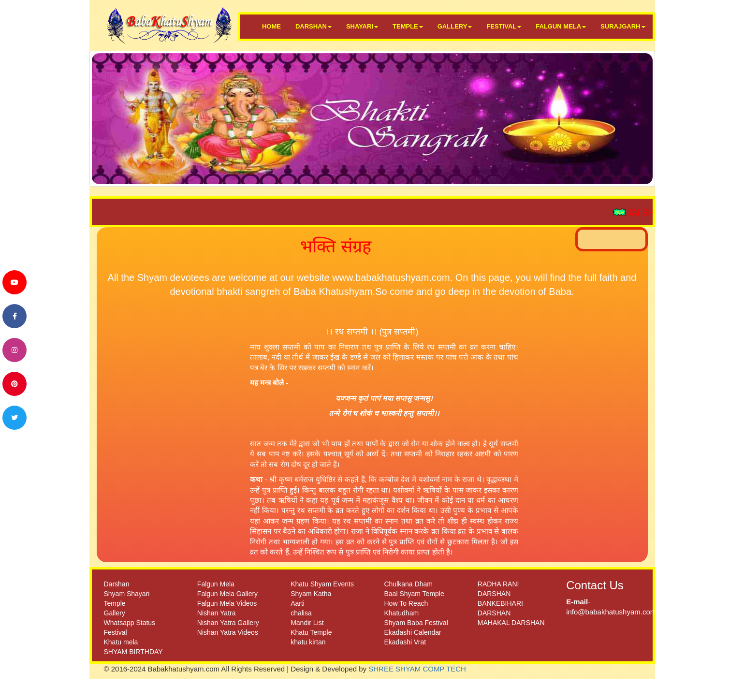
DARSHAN (314, 26)
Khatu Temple (311, 632)
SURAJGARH (623, 26)
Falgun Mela (216, 584)
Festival (116, 632)
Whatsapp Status (130, 623)
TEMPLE (408, 26)
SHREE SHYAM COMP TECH (417, 669)
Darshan (117, 584)
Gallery (115, 613)
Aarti (298, 603)
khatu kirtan (308, 642)
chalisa (301, 613)
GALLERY (455, 26)
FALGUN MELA (561, 26)
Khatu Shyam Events (322, 584)
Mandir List (307, 623)
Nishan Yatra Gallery (228, 623)
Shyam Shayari (127, 594)
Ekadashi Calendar (412, 632)
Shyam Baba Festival (416, 623)
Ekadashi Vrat (405, 642)
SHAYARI (362, 26)
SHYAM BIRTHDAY (133, 652)
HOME (271, 26)
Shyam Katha (311, 594)
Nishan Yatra (217, 613)
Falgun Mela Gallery (227, 594)
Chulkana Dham (408, 584)
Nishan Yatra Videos (228, 632)
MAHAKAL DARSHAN (511, 623)
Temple (115, 603)
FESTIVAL (504, 26)
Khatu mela (121, 642)
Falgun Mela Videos (227, 603)
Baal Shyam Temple (414, 594)
